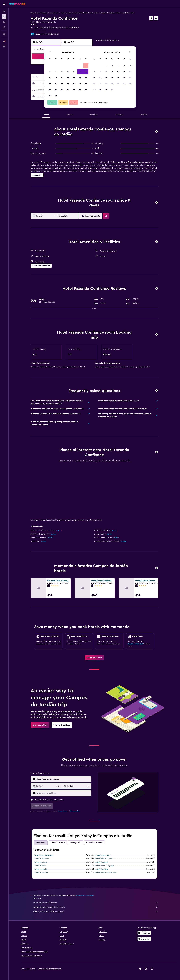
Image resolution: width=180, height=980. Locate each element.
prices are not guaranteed (85, 896)
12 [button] (68, 78)
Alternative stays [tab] (58, 843)
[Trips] (4, 34)
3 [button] (56, 72)
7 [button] (80, 72)
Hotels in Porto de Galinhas (106, 873)
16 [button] (50, 83)
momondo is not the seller (96, 903)
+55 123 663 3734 (38, 31)
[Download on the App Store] (144, 939)
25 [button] (62, 89)
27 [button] (74, 89)
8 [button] (86, 72)
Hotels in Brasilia (101, 869)
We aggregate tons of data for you (96, 907)
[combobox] (63, 779)
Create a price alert (135, 644)
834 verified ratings (50, 34)
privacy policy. (75, 811)
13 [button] (74, 78)
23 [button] (50, 89)
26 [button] (68, 89)
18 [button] (62, 83)
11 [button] (62, 78)
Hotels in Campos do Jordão (104, 13)
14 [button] (80, 78)
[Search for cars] (4, 22)
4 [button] (62, 72)
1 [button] (86, 66)
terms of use (63, 811)
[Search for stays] (4, 17)
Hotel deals (35, 13)
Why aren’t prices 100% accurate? (96, 912)
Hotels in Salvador (41, 859)
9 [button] (50, 78)
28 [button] (80, 89)
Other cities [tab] (41, 843)
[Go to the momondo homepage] (17, 4)
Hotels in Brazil (66, 13)
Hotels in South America (50, 13)
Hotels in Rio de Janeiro (44, 855)
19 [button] (68, 83)
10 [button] (56, 78)
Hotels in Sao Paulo (103, 855)
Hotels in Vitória (40, 869)
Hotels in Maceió (101, 862)
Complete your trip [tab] (94, 843)
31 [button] (56, 95)
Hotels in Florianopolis (104, 859)
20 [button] (74, 83)
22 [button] (86, 83)
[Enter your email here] (63, 793)
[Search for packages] (4, 27)
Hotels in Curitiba (41, 873)
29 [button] (86, 89)
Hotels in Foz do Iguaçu (104, 866)
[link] (94, 658)
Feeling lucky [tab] (75, 843)
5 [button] (68, 72)
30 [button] (50, 95)
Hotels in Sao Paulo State (83, 13)
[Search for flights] (4, 11)
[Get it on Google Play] (144, 933)
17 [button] (56, 83)
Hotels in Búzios (40, 862)
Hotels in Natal (40, 866)
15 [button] (86, 78)
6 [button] (74, 72)
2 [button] (50, 72)
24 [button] (56, 89)
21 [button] (80, 83)
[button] (4, 4)
